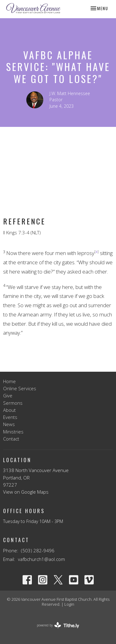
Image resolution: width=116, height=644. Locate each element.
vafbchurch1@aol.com (41, 559)
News (9, 424)
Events (10, 417)
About (9, 410)
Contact (11, 439)
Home (9, 381)
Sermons (13, 403)
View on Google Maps (26, 492)
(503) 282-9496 (38, 550)
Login (69, 604)
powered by (58, 625)
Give (8, 395)
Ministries (13, 432)
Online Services (20, 388)
